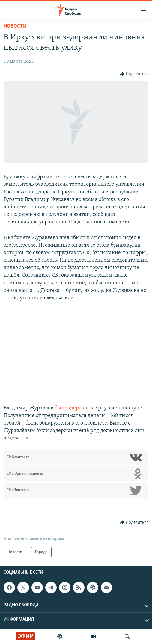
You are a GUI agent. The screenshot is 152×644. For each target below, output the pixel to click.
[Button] (134, 74)
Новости (15, 26)
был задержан (72, 408)
